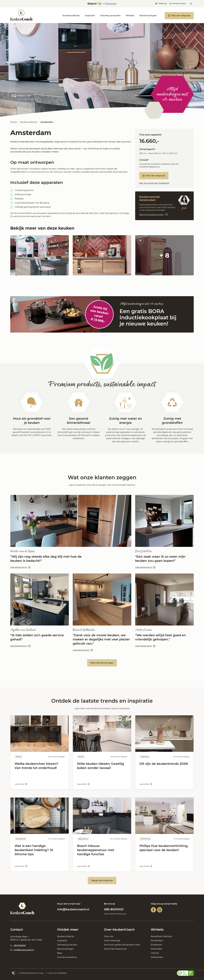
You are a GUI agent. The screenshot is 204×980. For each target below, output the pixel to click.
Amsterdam (157, 941)
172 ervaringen (111, 4)
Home (14, 122)
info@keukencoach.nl (73, 909)
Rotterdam (157, 949)
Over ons (109, 936)
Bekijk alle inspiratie (102, 881)
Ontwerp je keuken (110, 16)
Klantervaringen (148, 16)
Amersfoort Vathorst (161, 936)
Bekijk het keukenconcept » (154, 214)
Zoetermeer (157, 957)
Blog (60, 953)
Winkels (130, 16)
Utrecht (155, 953)
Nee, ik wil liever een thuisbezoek (154, 183)
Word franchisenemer (115, 949)
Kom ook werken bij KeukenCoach (122, 945)
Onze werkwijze (112, 941)
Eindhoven (157, 945)
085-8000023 (114, 909)
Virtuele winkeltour (67, 957)
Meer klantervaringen (102, 663)
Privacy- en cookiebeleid (57, 973)
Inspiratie (90, 16)
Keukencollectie (71, 16)
